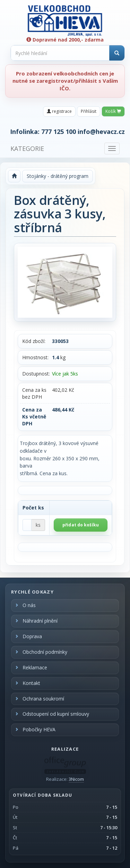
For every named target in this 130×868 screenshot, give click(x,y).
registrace (59, 111)
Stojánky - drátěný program (58, 176)
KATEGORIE (27, 148)
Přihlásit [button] (89, 111)
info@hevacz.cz (101, 132)
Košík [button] (113, 111)
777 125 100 (59, 132)
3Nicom (76, 779)
